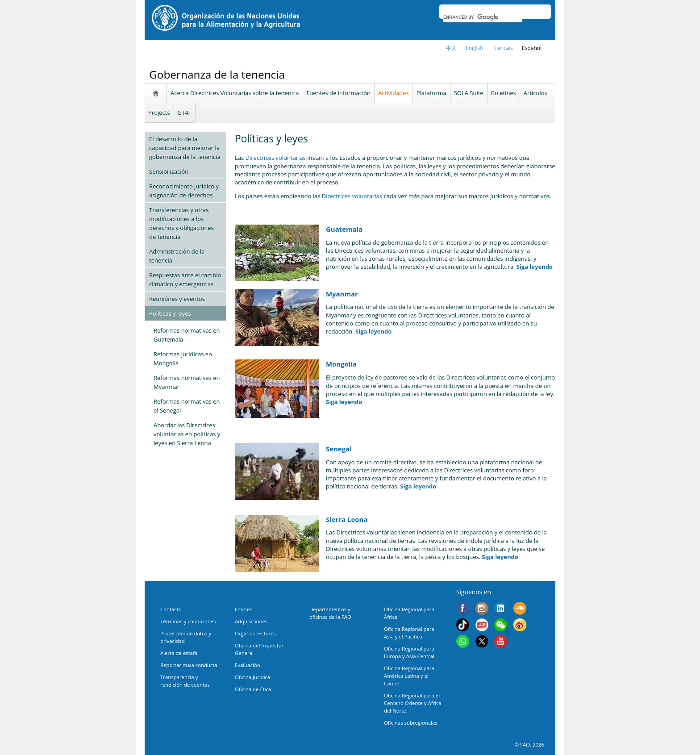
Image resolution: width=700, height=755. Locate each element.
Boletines (504, 93)
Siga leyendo (535, 267)
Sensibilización (169, 171)
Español (532, 48)
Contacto (171, 609)
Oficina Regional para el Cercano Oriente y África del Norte (413, 703)
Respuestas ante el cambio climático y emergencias (185, 279)
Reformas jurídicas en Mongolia (183, 359)
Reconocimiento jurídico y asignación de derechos (184, 191)
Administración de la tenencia (177, 256)
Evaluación (248, 665)
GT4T (185, 113)
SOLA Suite (469, 93)
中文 (451, 48)
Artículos (535, 93)
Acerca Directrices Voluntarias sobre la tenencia (235, 93)
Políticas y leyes (170, 313)
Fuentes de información (339, 93)
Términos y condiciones (188, 621)
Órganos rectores (255, 633)
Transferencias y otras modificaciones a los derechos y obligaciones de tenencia (181, 223)
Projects (159, 113)
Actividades (394, 93)
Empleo (244, 609)
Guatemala (344, 229)
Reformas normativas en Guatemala (187, 335)
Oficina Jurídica (252, 677)
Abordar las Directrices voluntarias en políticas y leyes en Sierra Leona (187, 434)
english (475, 48)
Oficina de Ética (253, 689)
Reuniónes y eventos (177, 299)
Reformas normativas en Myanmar (187, 382)
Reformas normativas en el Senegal (187, 406)
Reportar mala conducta (189, 665)
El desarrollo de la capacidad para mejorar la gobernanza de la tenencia (185, 148)
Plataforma (431, 93)
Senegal (339, 449)
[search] (483, 17)
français (503, 48)
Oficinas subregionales (411, 723)
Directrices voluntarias (277, 158)
